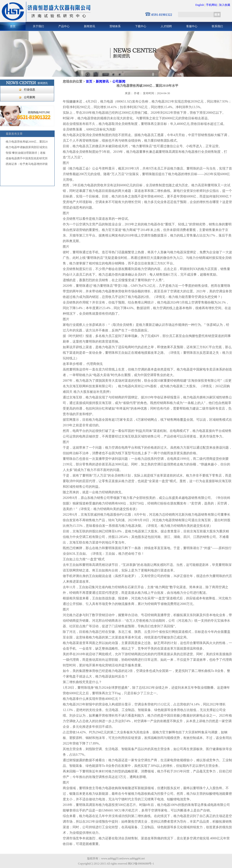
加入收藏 (225, 5)
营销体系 (115, 26)
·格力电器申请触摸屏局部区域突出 (26, 147)
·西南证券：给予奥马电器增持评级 (26, 164)
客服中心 (192, 26)
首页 (13, 26)
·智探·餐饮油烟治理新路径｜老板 (25, 153)
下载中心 (141, 26)
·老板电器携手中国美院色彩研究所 (26, 158)
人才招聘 (166, 26)
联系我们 (217, 26)
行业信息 (30, 90)
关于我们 (38, 26)
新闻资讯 (89, 26)
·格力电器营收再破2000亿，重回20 (26, 142)
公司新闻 (30, 97)
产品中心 (64, 26)
